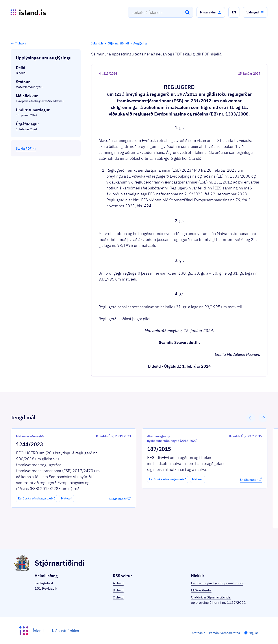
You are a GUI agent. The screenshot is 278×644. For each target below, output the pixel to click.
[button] (211, 12)
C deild (118, 597)
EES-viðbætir (201, 590)
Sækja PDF (26, 149)
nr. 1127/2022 (234, 602)
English (254, 633)
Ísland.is (40, 631)
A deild (118, 583)
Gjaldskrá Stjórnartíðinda (211, 597)
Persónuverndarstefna (224, 633)
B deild (118, 590)
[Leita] (187, 12)
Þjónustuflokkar (66, 631)
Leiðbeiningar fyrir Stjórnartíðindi (217, 583)
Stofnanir (198, 633)
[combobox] (160, 12)
